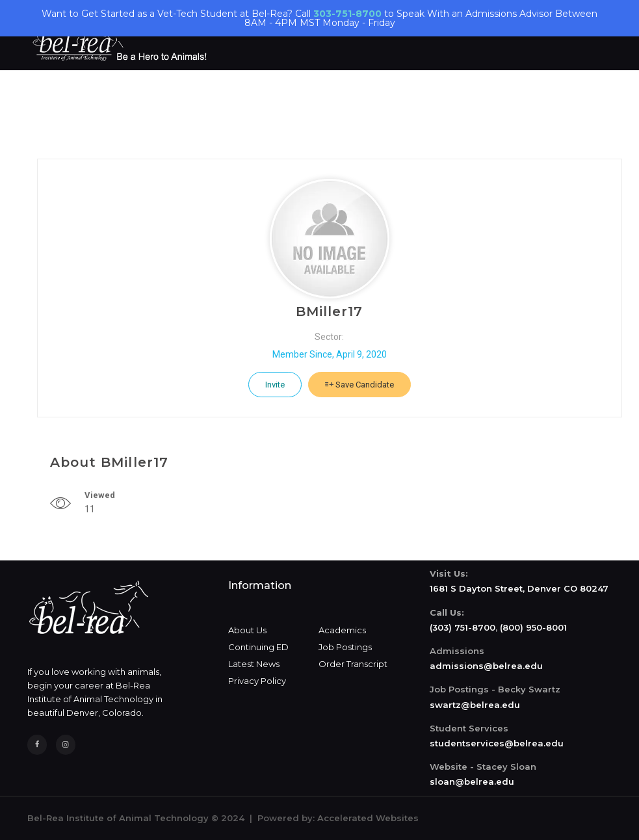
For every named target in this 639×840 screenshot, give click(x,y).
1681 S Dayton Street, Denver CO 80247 (519, 588)
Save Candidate (359, 385)
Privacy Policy (257, 681)
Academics (342, 630)
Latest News (254, 664)
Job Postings (345, 647)
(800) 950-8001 (533, 627)
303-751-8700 (347, 14)
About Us (247, 630)
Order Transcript (353, 664)
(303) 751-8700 (463, 627)
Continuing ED (258, 647)
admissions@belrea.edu (486, 666)
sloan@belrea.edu (472, 781)
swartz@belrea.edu (475, 705)
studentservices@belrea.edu (497, 743)
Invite (275, 385)
